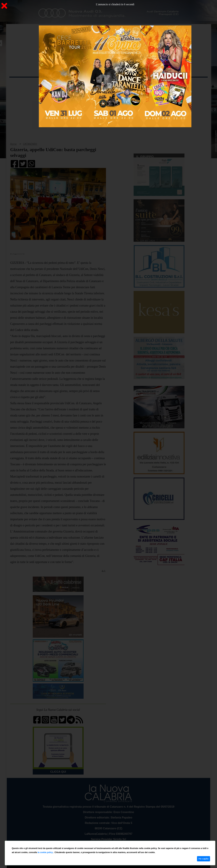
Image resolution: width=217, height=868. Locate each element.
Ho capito (204, 859)
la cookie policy (46, 852)
